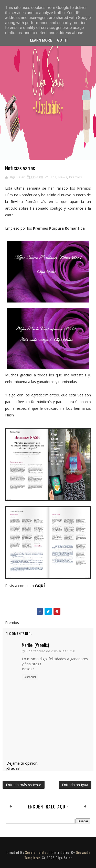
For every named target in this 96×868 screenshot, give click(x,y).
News (63, 177)
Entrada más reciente (24, 785)
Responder (30, 677)
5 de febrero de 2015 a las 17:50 (50, 651)
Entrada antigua (75, 785)
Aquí (40, 585)
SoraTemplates (37, 852)
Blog (53, 177)
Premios (76, 177)
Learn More (41, 40)
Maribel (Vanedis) (35, 645)
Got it (63, 40)
